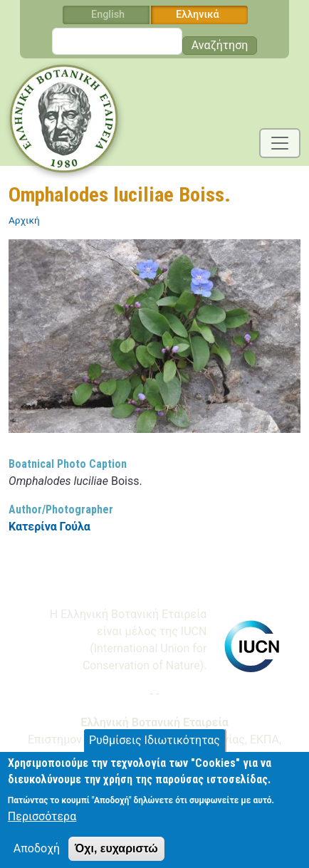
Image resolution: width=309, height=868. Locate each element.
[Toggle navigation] (280, 143)
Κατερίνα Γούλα (49, 527)
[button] (154, 341)
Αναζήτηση (220, 45)
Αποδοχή (37, 856)
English (108, 15)
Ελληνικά (198, 15)
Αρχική (24, 220)
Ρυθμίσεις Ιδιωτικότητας (154, 748)
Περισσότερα (42, 823)
